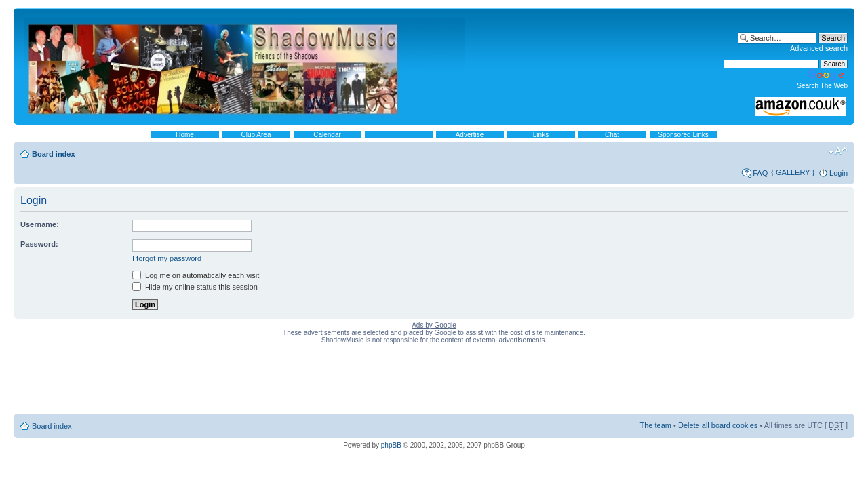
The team (656, 425)
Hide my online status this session (195, 287)
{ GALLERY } (793, 172)
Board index (54, 154)
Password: (39, 244)
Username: (40, 224)
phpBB (391, 445)
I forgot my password (167, 258)
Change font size (838, 151)
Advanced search (819, 48)
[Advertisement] (434, 382)
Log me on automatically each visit (196, 275)
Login (839, 173)
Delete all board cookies (718, 425)
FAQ (760, 173)
